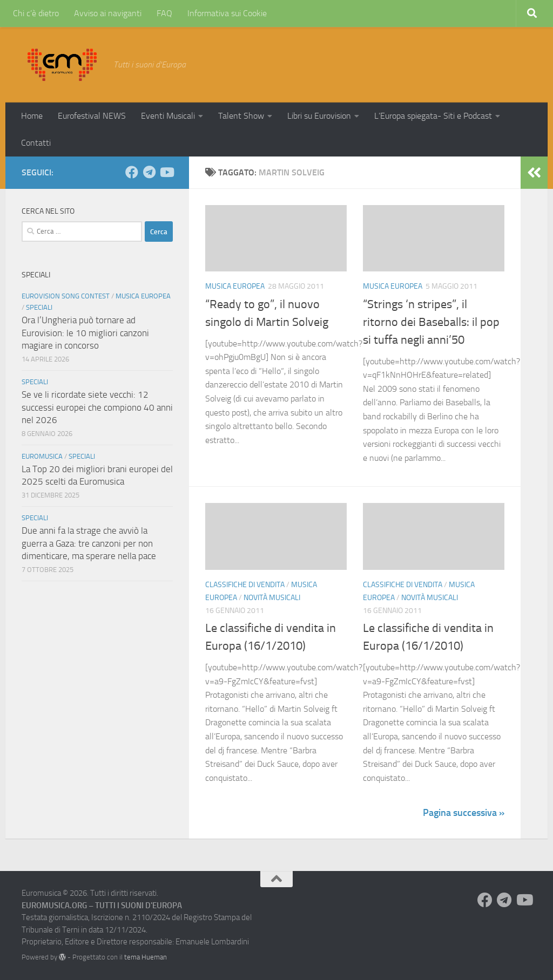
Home (32, 116)
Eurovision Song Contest (66, 296)
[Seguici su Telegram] (149, 172)
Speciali (39, 307)
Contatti (36, 143)
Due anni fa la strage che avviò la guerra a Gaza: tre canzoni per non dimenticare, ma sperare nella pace (89, 543)
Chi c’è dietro (36, 13)
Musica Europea (235, 286)
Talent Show (241, 116)
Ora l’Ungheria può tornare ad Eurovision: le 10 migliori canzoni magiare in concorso (85, 333)
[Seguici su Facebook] (132, 172)
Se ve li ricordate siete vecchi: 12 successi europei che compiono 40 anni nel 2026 (97, 407)
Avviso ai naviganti (108, 13)
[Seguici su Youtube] (166, 172)
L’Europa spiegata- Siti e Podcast (433, 116)
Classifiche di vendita (245, 585)
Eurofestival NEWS (92, 116)
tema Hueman (146, 957)
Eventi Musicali (168, 116)
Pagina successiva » (464, 813)
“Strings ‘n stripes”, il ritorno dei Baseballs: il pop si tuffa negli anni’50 (431, 322)
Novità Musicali (272, 598)
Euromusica (42, 456)
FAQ (164, 13)
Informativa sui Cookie (227, 13)
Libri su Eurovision (319, 116)
